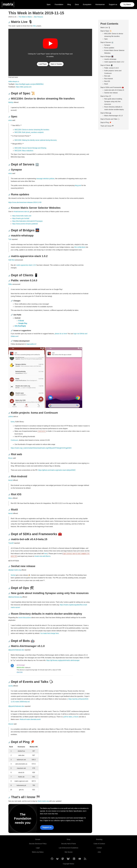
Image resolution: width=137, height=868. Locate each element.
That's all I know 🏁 (107, 126)
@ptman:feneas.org (15, 597)
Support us (113, 4)
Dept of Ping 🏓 (106, 122)
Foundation (59, 4)
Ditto (34, 26)
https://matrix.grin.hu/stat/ (21, 218)
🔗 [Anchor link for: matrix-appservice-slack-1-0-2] (9, 256)
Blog (69, 4)
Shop (68, 839)
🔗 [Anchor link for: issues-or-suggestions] (12, 331)
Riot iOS (107, 81)
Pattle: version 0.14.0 (111, 68)
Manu (10, 498)
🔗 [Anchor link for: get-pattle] (12, 315)
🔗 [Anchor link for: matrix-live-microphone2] (9, 22)
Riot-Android (109, 79)
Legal (38, 848)
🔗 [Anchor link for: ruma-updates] (9, 195)
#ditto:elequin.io (14, 81)
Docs (77, 4)
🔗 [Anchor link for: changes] (12, 301)
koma (13, 422)
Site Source (69, 852)
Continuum (14, 440)
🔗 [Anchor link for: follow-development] (12, 341)
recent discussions (25, 618)
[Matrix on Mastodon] (63, 859)
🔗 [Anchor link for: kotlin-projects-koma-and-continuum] (9, 413)
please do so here (61, 334)
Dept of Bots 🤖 (106, 113)
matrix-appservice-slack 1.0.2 (26, 265)
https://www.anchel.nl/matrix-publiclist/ (25, 224)
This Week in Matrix (25, 17)
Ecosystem (87, 4)
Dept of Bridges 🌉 (107, 57)
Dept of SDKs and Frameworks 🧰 (112, 87)
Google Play (23, 323)
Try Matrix (127, 4)
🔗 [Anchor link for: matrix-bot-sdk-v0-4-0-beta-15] (9, 540)
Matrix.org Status (38, 852)
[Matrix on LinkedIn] (74, 859)
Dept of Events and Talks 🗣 (110, 119)
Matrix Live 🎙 (105, 28)
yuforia (11, 417)
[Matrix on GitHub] (52, 859)
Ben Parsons (39, 17)
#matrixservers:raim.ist (21, 212)
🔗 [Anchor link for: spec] (9, 117)
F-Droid (21, 321)
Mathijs (11, 102)
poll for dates (68, 717)
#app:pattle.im (31, 344)
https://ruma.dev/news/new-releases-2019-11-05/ (25, 202)
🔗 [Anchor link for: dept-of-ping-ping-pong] (9, 742)
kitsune (11, 724)
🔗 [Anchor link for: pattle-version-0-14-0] (9, 281)
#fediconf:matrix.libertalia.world (30, 719)
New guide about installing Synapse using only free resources (113, 102)
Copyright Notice (68, 864)
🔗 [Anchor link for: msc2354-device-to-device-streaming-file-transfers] (9, 99)
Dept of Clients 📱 (107, 65)
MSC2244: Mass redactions (24, 151)
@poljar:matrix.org (15, 570)
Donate (38, 839)
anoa (10, 120)
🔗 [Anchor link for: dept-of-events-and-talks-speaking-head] (9, 682)
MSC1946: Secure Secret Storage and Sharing (30, 148)
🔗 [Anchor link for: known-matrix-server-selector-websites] (9, 208)
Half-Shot (12, 260)
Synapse (107, 45)
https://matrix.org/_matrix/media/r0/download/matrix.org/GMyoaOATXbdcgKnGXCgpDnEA (41, 448)
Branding (99, 839)
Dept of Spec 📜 (106, 31)
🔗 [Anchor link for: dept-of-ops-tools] (9, 588)
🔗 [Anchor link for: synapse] (9, 170)
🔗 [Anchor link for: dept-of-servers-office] (9, 165)
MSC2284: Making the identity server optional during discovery (36, 140)
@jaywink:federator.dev (16, 650)
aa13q (11, 686)
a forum (76, 717)
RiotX (106, 84)
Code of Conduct (99, 844)
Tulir (10, 239)
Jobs (99, 852)
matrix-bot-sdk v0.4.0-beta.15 (114, 90)
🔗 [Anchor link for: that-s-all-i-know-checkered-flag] (9, 798)
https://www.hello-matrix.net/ (22, 216)
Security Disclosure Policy (38, 844)
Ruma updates (109, 48)
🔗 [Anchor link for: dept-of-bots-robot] (9, 641)
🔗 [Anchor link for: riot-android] (9, 477)
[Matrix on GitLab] (57, 859)
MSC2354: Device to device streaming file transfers (32, 130)
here (46, 554)
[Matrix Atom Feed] (85, 859)
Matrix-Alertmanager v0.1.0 (113, 116)
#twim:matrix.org (43, 801)
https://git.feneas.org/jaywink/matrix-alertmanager (63, 660)
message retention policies (45, 179)
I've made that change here (49, 633)
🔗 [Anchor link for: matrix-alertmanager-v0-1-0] (9, 646)
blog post (78, 185)
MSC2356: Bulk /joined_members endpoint (29, 132)
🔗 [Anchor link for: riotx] (9, 510)
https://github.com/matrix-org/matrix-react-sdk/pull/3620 (57, 470)
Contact (99, 848)
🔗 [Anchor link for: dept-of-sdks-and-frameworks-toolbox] (9, 535)
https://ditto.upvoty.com (24, 87)
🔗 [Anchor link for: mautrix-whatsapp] (9, 236)
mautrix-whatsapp (110, 59)
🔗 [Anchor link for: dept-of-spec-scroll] (9, 94)
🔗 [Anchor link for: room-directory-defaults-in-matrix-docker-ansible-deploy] (9, 614)
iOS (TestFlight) (20, 326)
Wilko (10, 284)
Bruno (10, 458)
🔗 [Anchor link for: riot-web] (9, 455)
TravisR (11, 543)
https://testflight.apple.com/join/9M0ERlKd (29, 84)
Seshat (13, 575)
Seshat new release (111, 93)
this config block (80, 247)
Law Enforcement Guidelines (69, 848)
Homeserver (100, 4)
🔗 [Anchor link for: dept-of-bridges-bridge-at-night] (9, 231)
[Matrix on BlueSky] (68, 859)
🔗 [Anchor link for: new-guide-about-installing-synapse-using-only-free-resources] (9, 593)
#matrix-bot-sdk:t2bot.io (42, 556)
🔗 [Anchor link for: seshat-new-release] (9, 567)
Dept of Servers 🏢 (107, 42)
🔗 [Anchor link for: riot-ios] (9, 495)
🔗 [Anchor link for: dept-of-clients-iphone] (9, 276)
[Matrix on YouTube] (80, 859)
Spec (49, 4)
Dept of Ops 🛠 (106, 96)
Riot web (107, 76)
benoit (10, 480)
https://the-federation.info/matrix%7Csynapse (27, 221)
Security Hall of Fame (69, 844)
